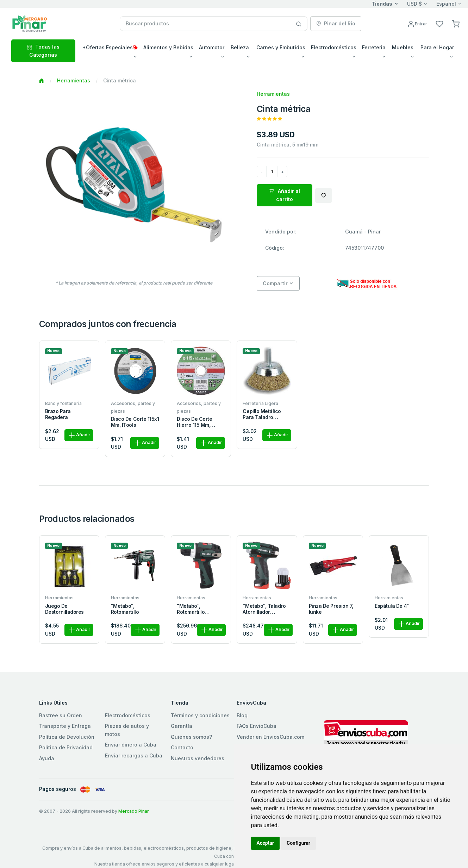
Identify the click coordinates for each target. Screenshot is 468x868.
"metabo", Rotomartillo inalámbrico (191, 609)
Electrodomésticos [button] (334, 47)
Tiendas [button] (382, 4)
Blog (242, 715)
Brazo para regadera (58, 414)
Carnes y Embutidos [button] (281, 47)
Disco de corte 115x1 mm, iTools (135, 422)
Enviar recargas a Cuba (134, 755)
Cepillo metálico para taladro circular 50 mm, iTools (262, 414)
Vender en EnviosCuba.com (270, 737)
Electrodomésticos (128, 715)
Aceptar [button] (266, 843)
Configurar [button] (298, 843)
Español (446, 4)
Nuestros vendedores (198, 758)
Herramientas (74, 80)
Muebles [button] (403, 47)
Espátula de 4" (392, 606)
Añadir (79, 435)
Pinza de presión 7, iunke (331, 609)
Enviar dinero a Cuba (131, 745)
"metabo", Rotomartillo (125, 609)
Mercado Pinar (134, 811)
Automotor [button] (212, 47)
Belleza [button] (240, 47)
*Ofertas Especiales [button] (110, 47)
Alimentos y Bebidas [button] (168, 47)
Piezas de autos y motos (127, 730)
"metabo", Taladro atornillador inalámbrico (264, 609)
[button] (456, 23)
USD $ (414, 4)
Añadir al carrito (284, 195)
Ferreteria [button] (374, 47)
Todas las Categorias (43, 51)
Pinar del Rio (336, 23)
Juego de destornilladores (64, 609)
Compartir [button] (275, 283)
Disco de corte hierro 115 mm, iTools (194, 422)
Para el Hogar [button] (437, 47)
